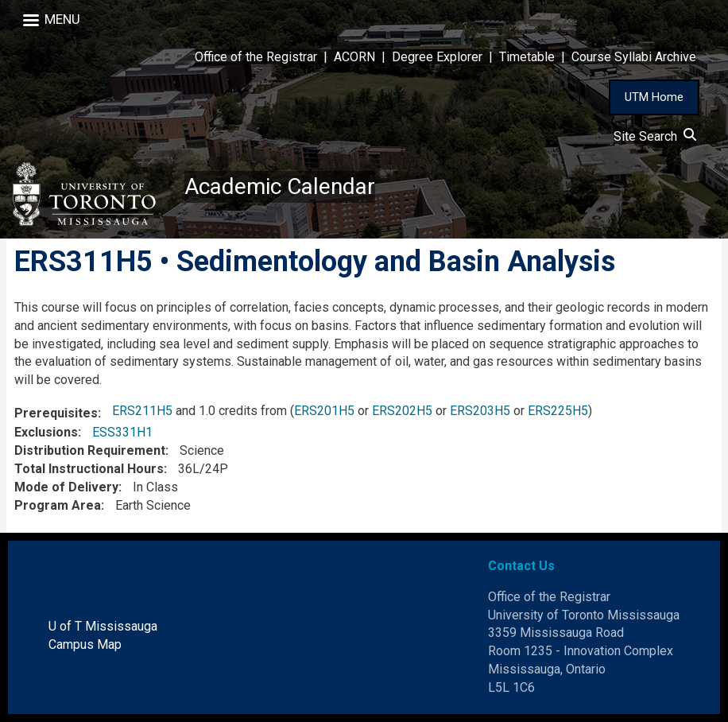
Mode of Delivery (66, 487)
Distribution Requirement (90, 450)
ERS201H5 (324, 411)
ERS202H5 (402, 411)
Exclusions (46, 432)
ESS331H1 (122, 432)
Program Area (58, 505)
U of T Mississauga (103, 626)
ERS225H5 (558, 411)
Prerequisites (56, 413)
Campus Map (85, 644)
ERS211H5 (142, 411)
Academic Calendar (280, 186)
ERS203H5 (480, 411)
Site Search (655, 136)
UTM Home (654, 97)
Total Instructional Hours (89, 469)
